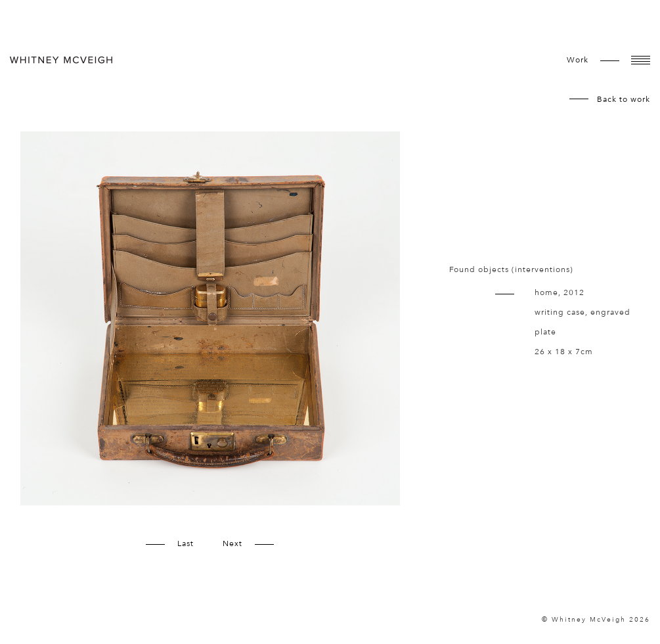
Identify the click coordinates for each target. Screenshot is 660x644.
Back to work (624, 99)
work (578, 60)
